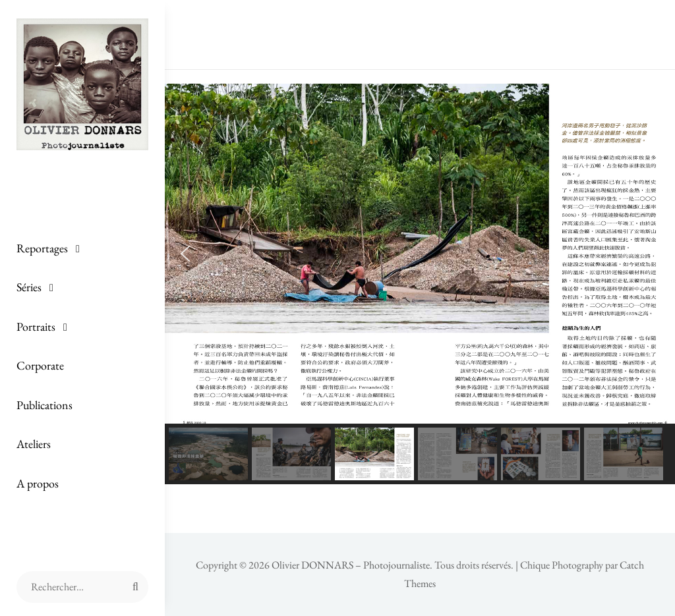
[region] (420, 284)
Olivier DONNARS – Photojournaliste (351, 565)
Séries (29, 287)
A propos (38, 483)
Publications (44, 405)
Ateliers (34, 444)
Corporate (40, 365)
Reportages (42, 248)
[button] (185, 254)
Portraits (36, 326)
